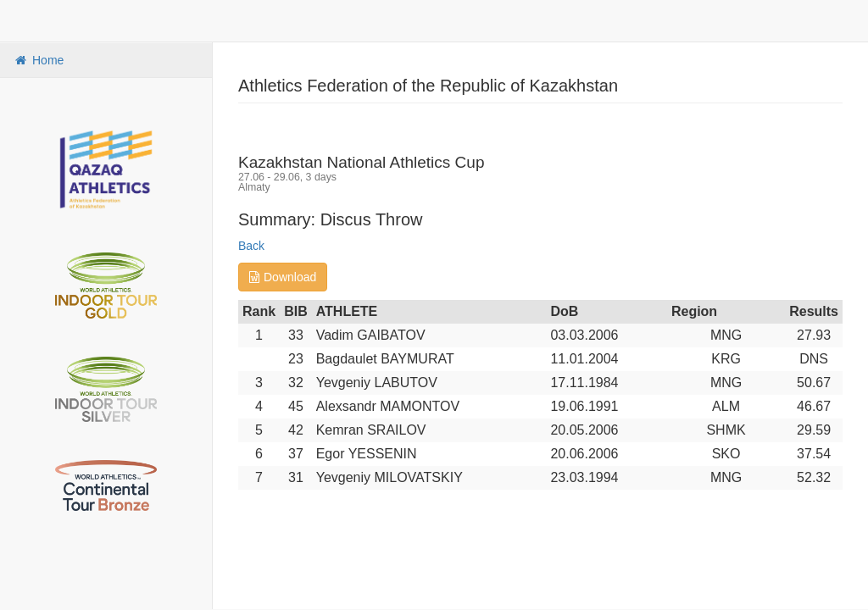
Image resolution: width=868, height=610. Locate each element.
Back (251, 246)
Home (38, 60)
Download (283, 277)
